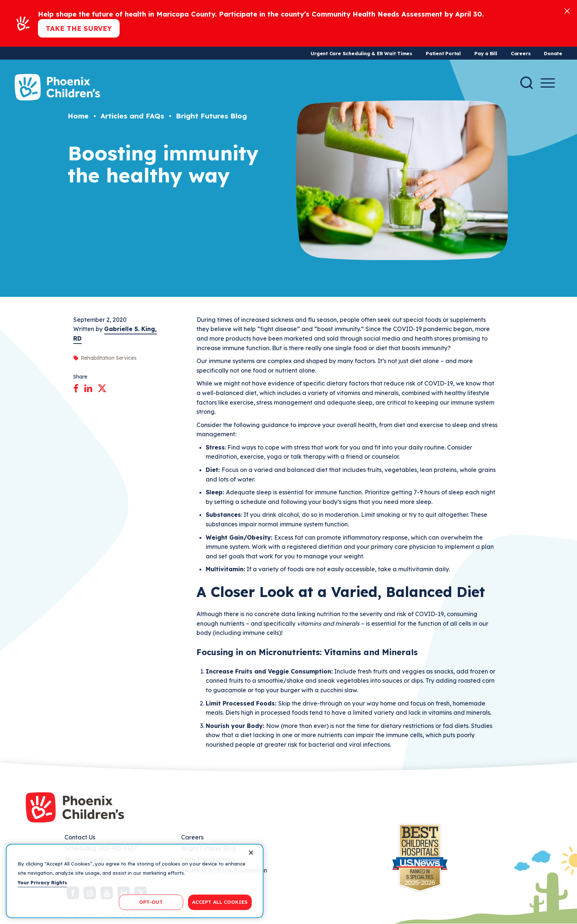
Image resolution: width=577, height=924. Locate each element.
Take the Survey (79, 28)
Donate (553, 53)
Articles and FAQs (132, 116)
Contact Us (80, 837)
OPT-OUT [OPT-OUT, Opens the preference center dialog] (151, 902)
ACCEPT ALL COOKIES (220, 902)
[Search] (527, 83)
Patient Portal (443, 53)
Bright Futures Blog (211, 116)
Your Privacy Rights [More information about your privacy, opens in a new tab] (42, 882)
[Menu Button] (548, 83)
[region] (135, 881)
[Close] (567, 10)
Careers (521, 53)
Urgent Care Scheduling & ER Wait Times (361, 53)
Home (78, 116)
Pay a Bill (486, 53)
